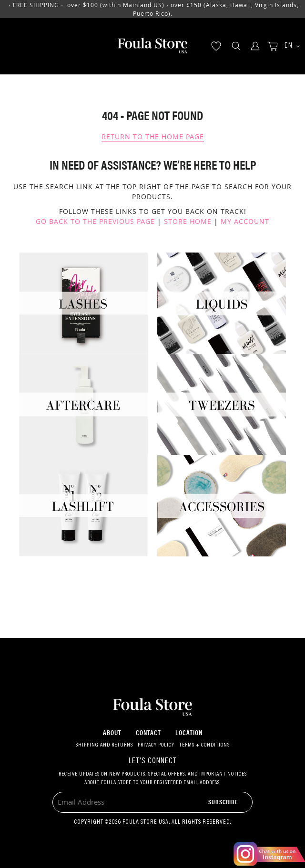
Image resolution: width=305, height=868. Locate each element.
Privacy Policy (156, 745)
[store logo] (152, 46)
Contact (148, 732)
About (112, 732)
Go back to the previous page (95, 221)
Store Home (188, 221)
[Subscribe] (223, 802)
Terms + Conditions (204, 745)
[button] (289, 46)
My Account (245, 221)
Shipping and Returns (104, 745)
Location (189, 732)
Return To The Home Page (153, 136)
